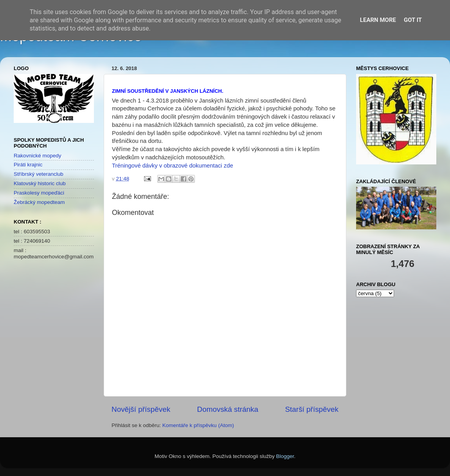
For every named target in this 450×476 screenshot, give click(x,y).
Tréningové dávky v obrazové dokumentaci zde (173, 166)
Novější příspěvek (141, 409)
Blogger (285, 456)
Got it (413, 20)
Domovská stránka (228, 409)
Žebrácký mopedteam (39, 202)
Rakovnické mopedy (38, 156)
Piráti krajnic (28, 165)
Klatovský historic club (40, 183)
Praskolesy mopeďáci (39, 193)
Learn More (378, 20)
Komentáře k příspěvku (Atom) (198, 425)
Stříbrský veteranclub (39, 174)
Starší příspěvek (312, 409)
